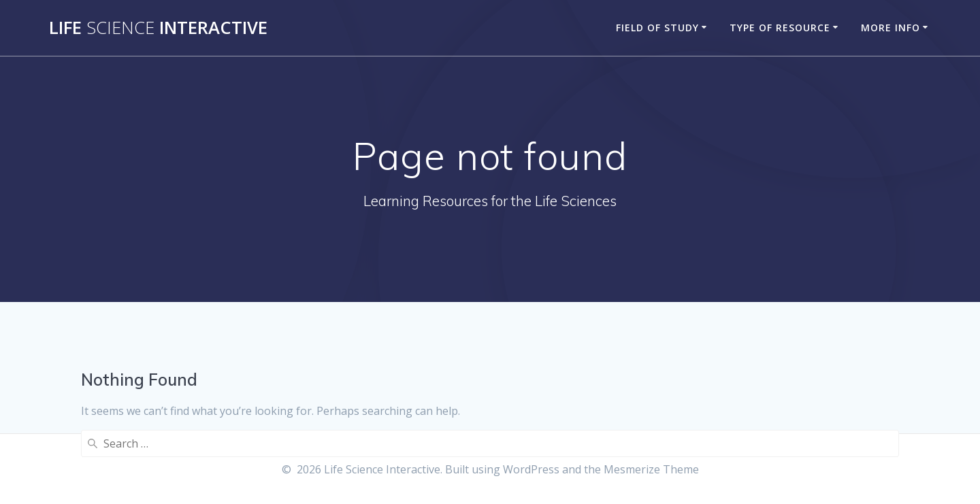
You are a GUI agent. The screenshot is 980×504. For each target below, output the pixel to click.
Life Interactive (158, 28)
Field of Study (657, 28)
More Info (891, 28)
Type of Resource (780, 28)
